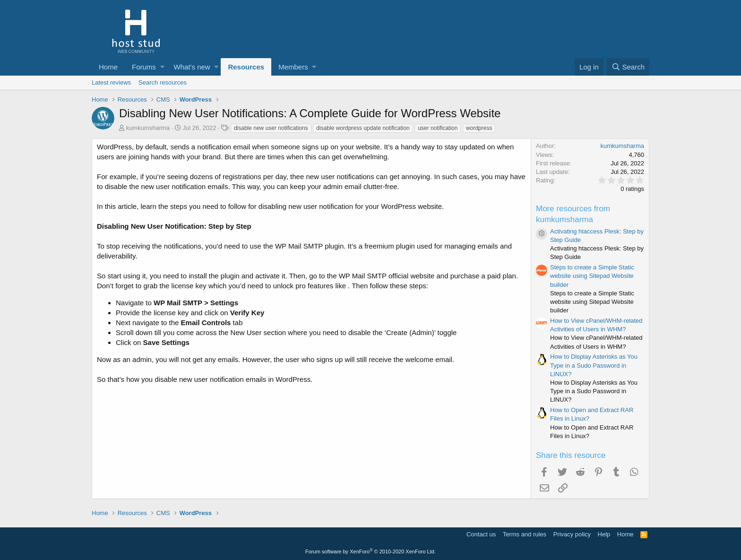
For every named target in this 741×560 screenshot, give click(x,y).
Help (604, 534)
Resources (246, 67)
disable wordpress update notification (363, 128)
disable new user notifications (271, 128)
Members (293, 67)
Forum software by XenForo (370, 551)
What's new (192, 67)
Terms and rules (525, 534)
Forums (144, 67)
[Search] (628, 67)
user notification (438, 128)
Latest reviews (111, 82)
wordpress (479, 128)
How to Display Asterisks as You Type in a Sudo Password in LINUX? (594, 365)
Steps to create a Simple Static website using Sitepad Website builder (592, 276)
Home (108, 67)
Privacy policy (572, 534)
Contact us (481, 534)
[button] (162, 67)
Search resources (163, 82)
